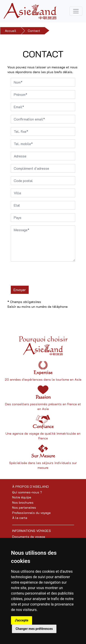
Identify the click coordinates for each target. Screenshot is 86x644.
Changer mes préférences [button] (34, 629)
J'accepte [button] (22, 620)
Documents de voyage (29, 537)
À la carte (20, 518)
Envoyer (20, 290)
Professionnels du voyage (31, 513)
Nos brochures (23, 502)
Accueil (11, 31)
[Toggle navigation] (76, 11)
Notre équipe (22, 497)
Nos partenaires (24, 507)
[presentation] (46, 274)
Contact (34, 31)
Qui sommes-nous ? (27, 492)
